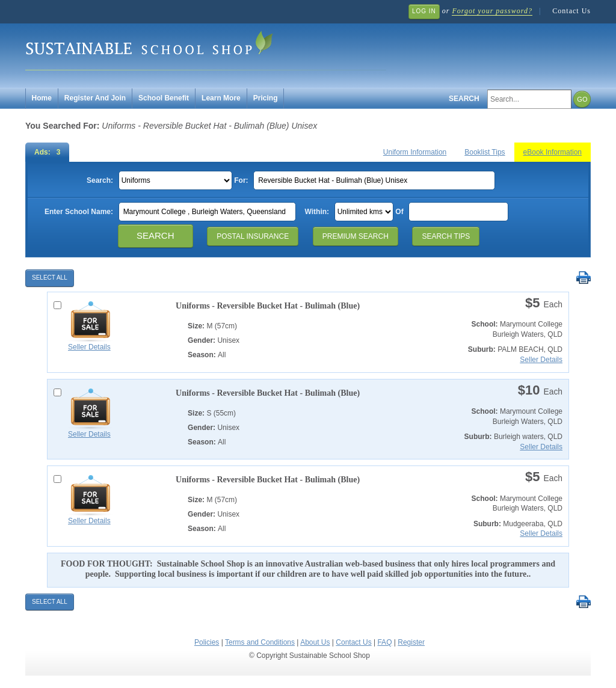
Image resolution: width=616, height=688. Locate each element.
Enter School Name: (79, 212)
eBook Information (553, 152)
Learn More (221, 98)
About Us (315, 642)
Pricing (266, 98)
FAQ (384, 642)
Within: (317, 212)
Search (464, 99)
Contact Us (571, 11)
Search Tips (446, 236)
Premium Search (356, 236)
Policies (207, 642)
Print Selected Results (583, 278)
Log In (424, 11)
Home (42, 98)
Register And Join (95, 98)
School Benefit (164, 98)
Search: (100, 180)
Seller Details (89, 347)
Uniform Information (415, 152)
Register (411, 642)
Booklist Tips (485, 152)
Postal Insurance (253, 236)
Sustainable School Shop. (206, 48)
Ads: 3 (47, 152)
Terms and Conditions (260, 642)
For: (241, 180)
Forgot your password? (492, 11)
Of (399, 212)
